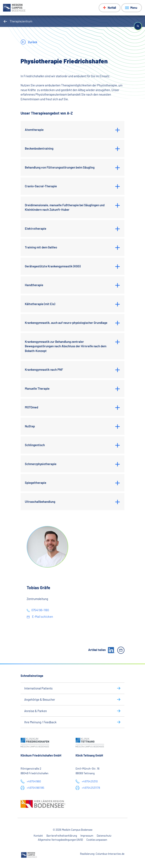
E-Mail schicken (42, 617)
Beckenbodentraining (39, 148)
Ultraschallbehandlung (40, 502)
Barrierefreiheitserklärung (62, 836)
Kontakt (38, 836)
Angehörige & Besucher (40, 699)
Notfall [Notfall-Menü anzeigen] (112, 8)
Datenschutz (104, 836)
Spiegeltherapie (36, 483)
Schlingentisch (35, 445)
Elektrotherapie (36, 228)
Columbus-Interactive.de (110, 854)
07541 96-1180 (40, 610)
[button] (138, 26)
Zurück (32, 42)
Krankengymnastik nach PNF (44, 369)
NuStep (30, 426)
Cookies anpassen (97, 840)
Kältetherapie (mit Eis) (40, 304)
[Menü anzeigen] (132, 8)
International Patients (38, 688)
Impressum (87, 836)
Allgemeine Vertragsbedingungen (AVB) (60, 840)
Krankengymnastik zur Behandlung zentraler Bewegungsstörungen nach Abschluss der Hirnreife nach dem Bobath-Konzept (66, 346)
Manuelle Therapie (37, 388)
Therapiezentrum (21, 21)
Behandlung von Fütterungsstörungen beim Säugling (60, 167)
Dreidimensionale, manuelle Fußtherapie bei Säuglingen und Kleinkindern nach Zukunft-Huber (65, 207)
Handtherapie (34, 285)
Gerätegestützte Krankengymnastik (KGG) (53, 266)
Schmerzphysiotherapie (41, 464)
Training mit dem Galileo (41, 247)
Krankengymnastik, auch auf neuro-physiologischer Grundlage (66, 323)
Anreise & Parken (36, 711)
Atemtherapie (34, 130)
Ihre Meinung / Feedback (40, 722)
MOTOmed (31, 407)
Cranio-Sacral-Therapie (41, 186)
